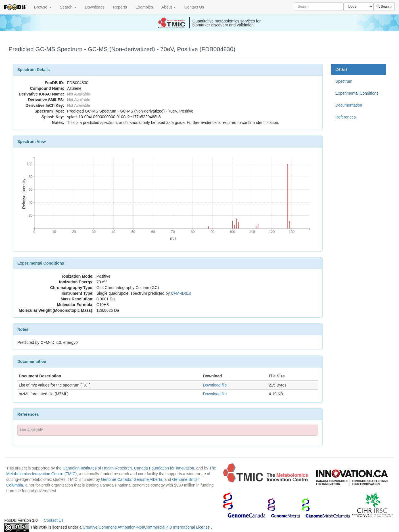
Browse (43, 7)
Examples (144, 7)
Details (341, 69)
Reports (120, 7)
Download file (215, 385)
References (346, 117)
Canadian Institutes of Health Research (97, 468)
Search (68, 7)
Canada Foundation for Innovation (164, 468)
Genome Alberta (148, 479)
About (169, 7)
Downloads (95, 7)
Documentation (349, 105)
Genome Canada (116, 479)
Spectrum (344, 81)
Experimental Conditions (357, 93)
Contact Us (194, 7)
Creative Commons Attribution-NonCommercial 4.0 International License (147, 527)
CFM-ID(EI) (181, 293)
